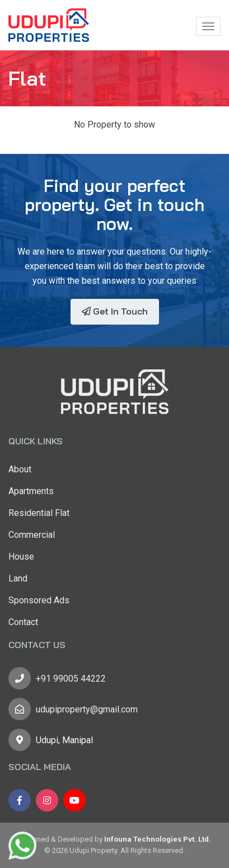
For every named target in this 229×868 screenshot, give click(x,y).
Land (18, 578)
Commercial (32, 535)
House (21, 557)
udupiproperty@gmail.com (87, 709)
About (20, 469)
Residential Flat (39, 513)
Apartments (31, 491)
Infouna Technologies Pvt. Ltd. (158, 839)
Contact (23, 622)
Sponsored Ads (39, 600)
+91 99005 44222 (71, 679)
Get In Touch (115, 311)
